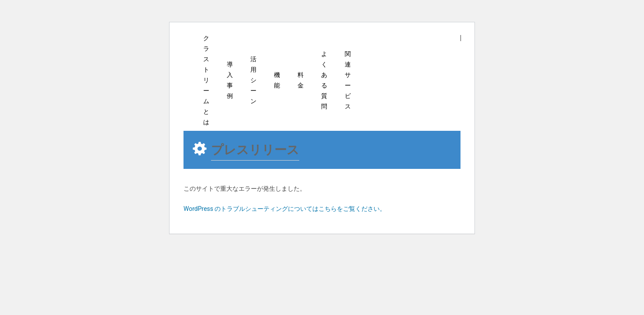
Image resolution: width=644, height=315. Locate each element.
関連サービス (348, 80)
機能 (277, 80)
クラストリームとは (206, 80)
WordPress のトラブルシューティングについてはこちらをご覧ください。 (285, 209)
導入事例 (230, 80)
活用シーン (253, 80)
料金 (301, 80)
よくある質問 (324, 80)
